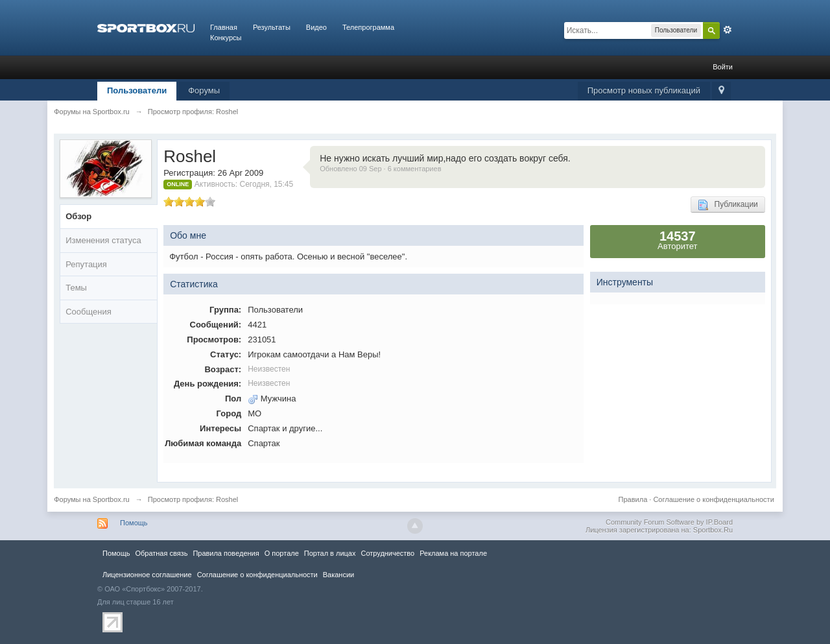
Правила (633, 499)
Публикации (728, 205)
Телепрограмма (368, 27)
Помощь (134, 523)
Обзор (78, 216)
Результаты (272, 27)
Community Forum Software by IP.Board (669, 522)
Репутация (86, 264)
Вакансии (338, 575)
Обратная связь (161, 553)
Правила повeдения (226, 553)
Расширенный (728, 30)
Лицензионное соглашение (147, 575)
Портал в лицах (330, 553)
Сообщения (89, 312)
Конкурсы (226, 38)
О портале (282, 553)
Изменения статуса (103, 240)
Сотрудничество (387, 553)
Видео (316, 27)
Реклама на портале (453, 553)
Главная (224, 27)
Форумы (204, 90)
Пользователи (137, 90)
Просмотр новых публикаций (644, 90)
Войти (723, 67)
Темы (76, 288)
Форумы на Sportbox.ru (92, 499)
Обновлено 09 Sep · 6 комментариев (380, 169)
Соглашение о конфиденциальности (713, 499)
